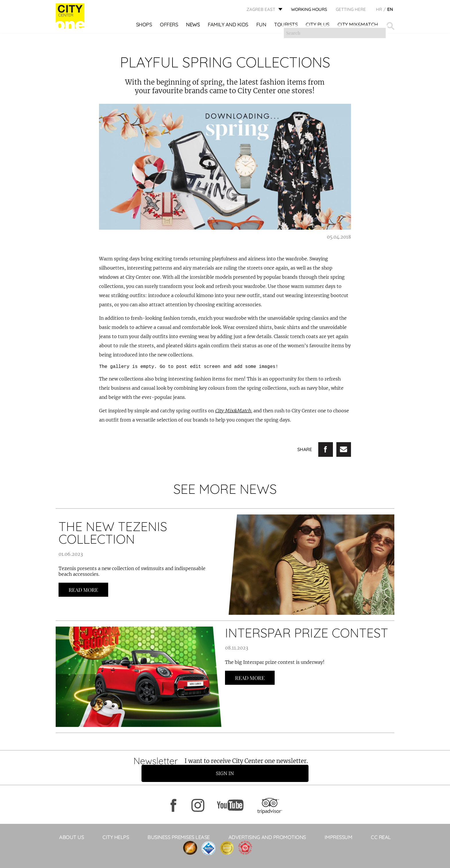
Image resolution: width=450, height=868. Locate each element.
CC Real (381, 826)
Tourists (286, 26)
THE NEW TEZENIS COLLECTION (113, 533)
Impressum (339, 826)
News (193, 26)
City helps (116, 826)
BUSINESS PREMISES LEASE (179, 826)
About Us (71, 826)
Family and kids (229, 26)
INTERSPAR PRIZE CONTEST (307, 633)
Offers (169, 26)
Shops (144, 26)
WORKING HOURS (309, 10)
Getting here (351, 10)
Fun (262, 26)
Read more (83, 590)
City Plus (318, 26)
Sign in (321, 762)
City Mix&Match (358, 26)
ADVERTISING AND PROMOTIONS (267, 826)
